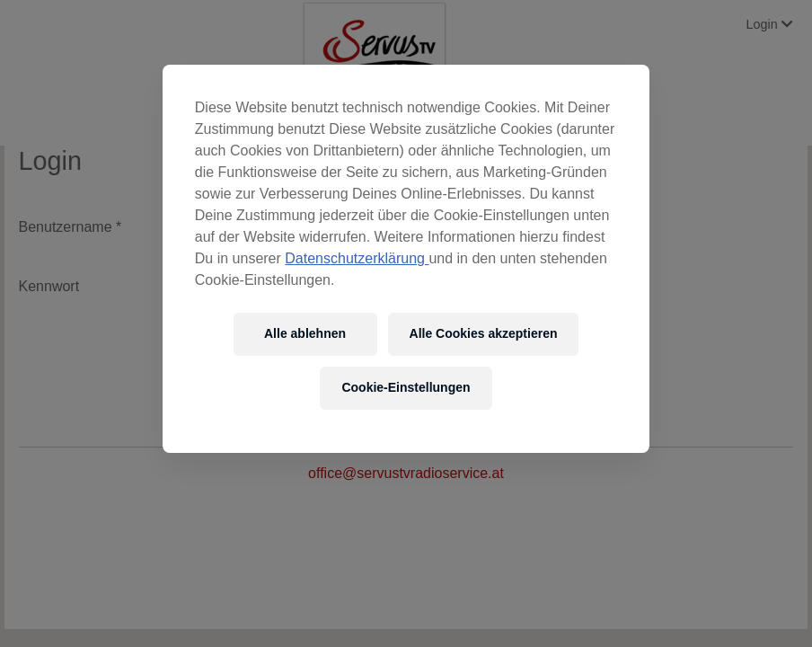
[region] (406, 259)
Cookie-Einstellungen (406, 387)
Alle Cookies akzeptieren (484, 333)
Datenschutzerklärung (357, 258)
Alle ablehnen (305, 333)
